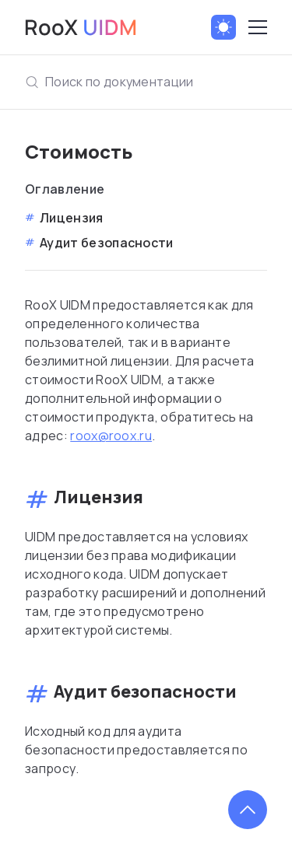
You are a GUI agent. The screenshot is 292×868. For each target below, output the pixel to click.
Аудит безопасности (107, 243)
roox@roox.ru (111, 436)
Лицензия (72, 218)
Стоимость (79, 151)
